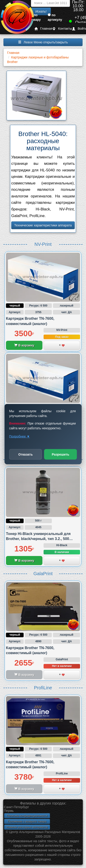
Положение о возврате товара (27, 821)
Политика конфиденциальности (27, 816)
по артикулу (55, 17)
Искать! (41, 11)
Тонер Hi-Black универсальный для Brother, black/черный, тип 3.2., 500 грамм (38, 539)
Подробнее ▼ (19, 436)
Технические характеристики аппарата (43, 225)
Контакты (62, 29)
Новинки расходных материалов (27, 827)
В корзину (24, 345)
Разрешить (61, 454)
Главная (43, 29)
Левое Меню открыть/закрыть (43, 42)
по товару (35, 17)
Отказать (26, 454)
